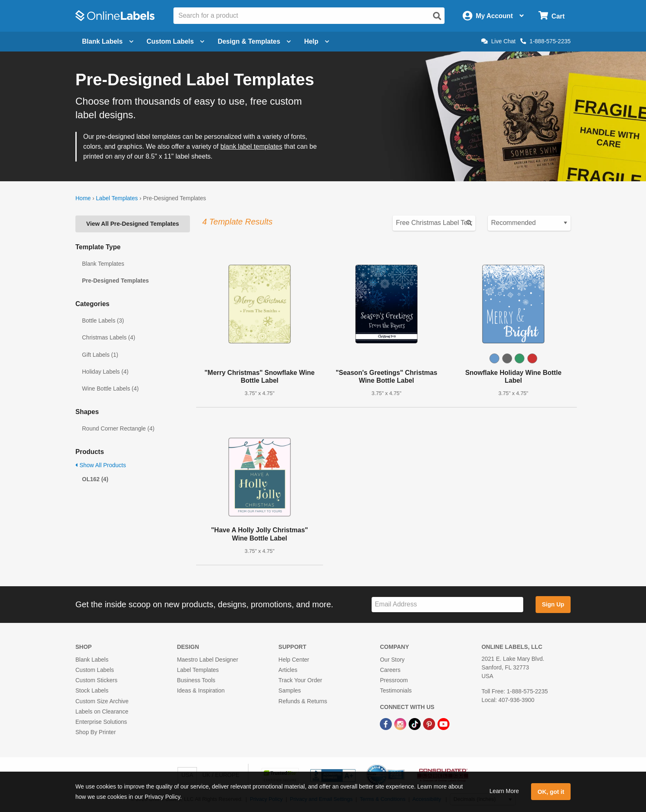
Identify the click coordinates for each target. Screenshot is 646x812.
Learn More (504, 791)
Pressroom (394, 680)
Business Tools (196, 680)
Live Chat (498, 41)
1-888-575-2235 (545, 41)
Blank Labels (92, 660)
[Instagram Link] (401, 723)
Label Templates (117, 198)
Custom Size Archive (102, 701)
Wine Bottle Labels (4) (110, 388)
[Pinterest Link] (430, 723)
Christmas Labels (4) (109, 337)
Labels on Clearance (102, 711)
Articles (288, 670)
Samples (290, 690)
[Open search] (437, 16)
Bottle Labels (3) (103, 321)
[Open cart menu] (551, 16)
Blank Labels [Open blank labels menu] (108, 41)
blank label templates (251, 146)
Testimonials (396, 690)
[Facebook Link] (387, 723)
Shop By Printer (96, 732)
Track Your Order (300, 680)
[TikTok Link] (415, 723)
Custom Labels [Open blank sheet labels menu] (176, 41)
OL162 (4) (95, 479)
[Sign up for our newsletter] (447, 605)
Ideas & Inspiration (201, 690)
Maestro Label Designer (207, 660)
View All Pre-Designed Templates (132, 224)
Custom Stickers (96, 680)
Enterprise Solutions (101, 722)
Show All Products (101, 465)
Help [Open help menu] (317, 41)
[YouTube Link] (444, 723)
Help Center (294, 660)
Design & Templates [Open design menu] (254, 41)
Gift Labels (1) (100, 355)
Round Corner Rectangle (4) (118, 428)
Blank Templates (103, 264)
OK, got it (551, 792)
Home (83, 198)
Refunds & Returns (303, 701)
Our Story (392, 660)
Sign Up (553, 604)
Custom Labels (95, 670)
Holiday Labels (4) (105, 372)
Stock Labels (92, 690)
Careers (390, 670)
